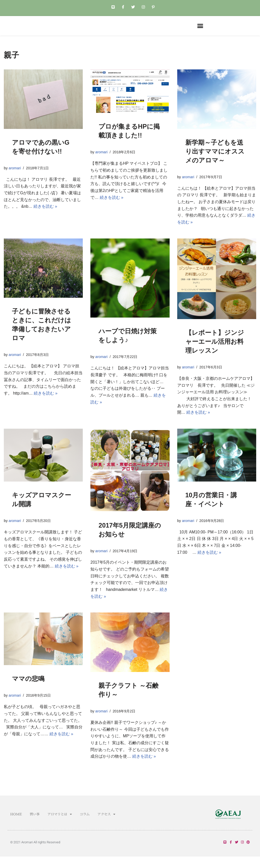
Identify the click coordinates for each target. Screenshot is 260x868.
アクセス (106, 825)
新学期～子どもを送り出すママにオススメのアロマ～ (215, 158)
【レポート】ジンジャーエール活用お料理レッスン (215, 349)
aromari (15, 175)
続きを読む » (45, 214)
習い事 (35, 825)
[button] (200, 29)
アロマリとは (60, 825)
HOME (16, 825)
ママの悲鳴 (28, 688)
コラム (85, 825)
